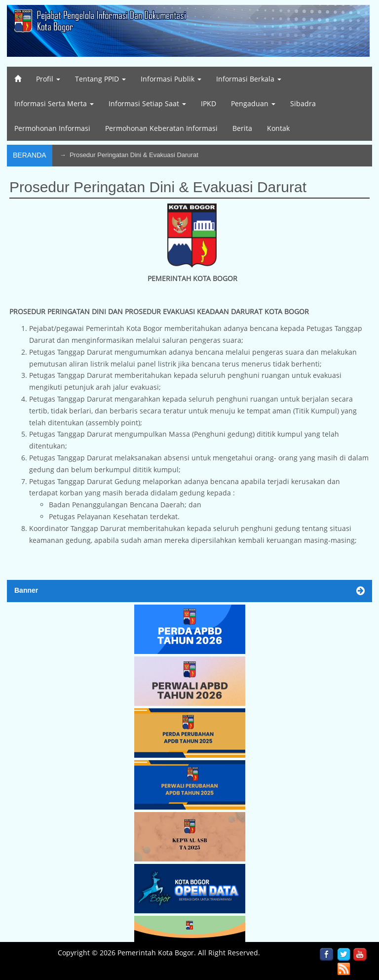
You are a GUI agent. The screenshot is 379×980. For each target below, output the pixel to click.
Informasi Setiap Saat (147, 103)
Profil (48, 79)
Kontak (278, 128)
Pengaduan (253, 103)
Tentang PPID (100, 79)
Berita (242, 128)
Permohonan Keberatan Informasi (161, 128)
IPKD (208, 103)
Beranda (30, 155)
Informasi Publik (171, 79)
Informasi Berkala (249, 79)
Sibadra (303, 103)
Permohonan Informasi (52, 128)
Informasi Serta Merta (54, 103)
